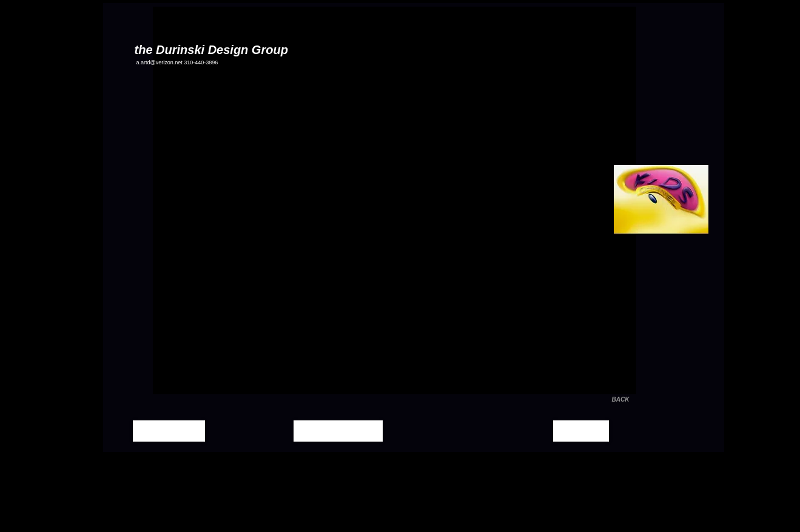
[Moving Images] (338, 431)
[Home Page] (169, 431)
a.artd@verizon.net (160, 62)
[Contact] (581, 431)
